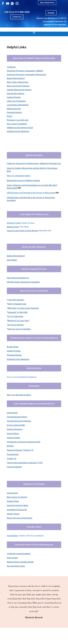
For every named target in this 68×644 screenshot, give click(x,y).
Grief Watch (12, 260)
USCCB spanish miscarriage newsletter (23, 282)
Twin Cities (24, 227)
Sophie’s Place (13, 501)
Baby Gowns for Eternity (17, 497)
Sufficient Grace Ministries (18, 131)
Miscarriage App (14, 109)
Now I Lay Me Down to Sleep (19, 395)
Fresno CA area (21, 223)
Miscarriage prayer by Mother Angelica (23, 181)
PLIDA (9, 116)
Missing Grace (13, 227)
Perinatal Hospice (14, 112)
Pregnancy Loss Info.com (18, 120)
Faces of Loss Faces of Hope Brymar (22, 231)
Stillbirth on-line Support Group (20, 128)
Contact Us (17, 17)
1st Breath (11, 67)
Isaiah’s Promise (14, 97)
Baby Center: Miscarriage (18, 82)
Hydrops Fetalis (13, 438)
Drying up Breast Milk (16, 425)
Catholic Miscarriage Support (19, 90)
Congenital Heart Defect (17, 417)
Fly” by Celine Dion (15, 316)
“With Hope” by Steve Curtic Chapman (23, 308)
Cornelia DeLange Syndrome (19, 421)
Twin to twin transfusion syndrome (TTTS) (25, 463)
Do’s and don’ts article (16, 566)
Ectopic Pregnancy (15, 429)
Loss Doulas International (18, 105)
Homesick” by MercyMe (18, 312)
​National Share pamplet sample (20, 562)
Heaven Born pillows (15, 93)
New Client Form (47, 3)
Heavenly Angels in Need (17, 505)
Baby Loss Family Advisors (18, 86)
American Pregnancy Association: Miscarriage (26, 75)
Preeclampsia (13, 454)
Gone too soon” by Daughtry (19, 329)
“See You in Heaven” (15, 325)
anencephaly (12, 413)
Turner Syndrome (14, 467)
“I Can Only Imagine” (16, 300)
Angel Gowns (12, 493)
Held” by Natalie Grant (17, 304)
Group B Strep (13, 434)
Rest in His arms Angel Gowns (20, 518)
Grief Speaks (12, 558)
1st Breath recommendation (19, 554)
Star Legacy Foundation (17, 124)
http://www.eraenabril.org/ (18, 278)
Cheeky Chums (13, 514)
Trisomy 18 (12, 459)
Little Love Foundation (16, 101)
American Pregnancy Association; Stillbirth (25, 71)
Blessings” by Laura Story (18, 321)
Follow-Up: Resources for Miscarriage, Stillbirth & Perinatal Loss (34, 163)
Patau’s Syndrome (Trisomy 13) (20, 450)
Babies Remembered (16, 78)
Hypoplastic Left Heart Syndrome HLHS (24, 442)
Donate (51, 13)
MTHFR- (10, 446)
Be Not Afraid (13, 347)
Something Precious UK (17, 510)
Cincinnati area (45, 231)
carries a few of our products (25, 536)
